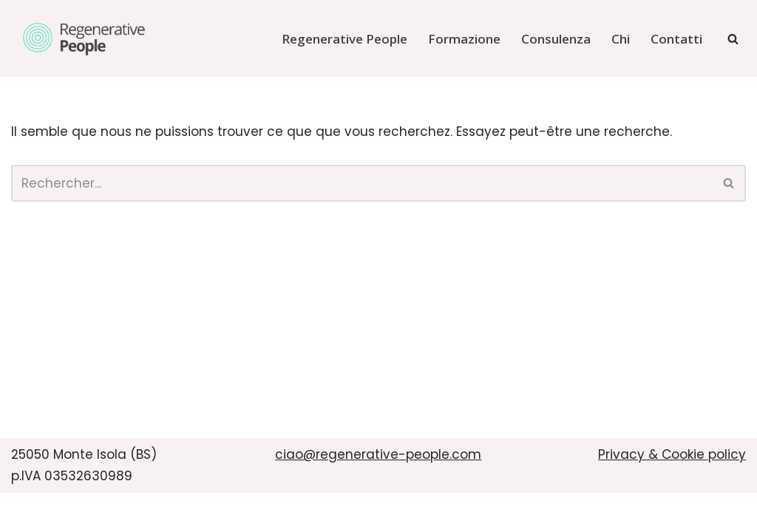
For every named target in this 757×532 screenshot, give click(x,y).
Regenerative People (344, 39)
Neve (27, 512)
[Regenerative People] (85, 38)
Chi (621, 39)
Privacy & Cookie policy (672, 454)
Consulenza (556, 39)
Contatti (676, 39)
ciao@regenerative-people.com (378, 454)
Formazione (464, 39)
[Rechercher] (733, 39)
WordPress (171, 512)
